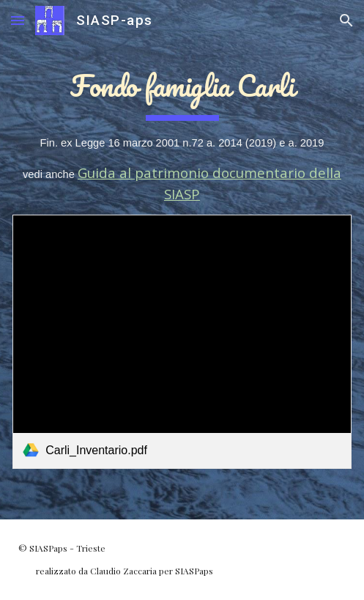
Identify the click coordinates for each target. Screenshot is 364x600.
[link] (182, 342)
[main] (182, 133)
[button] (18, 20)
